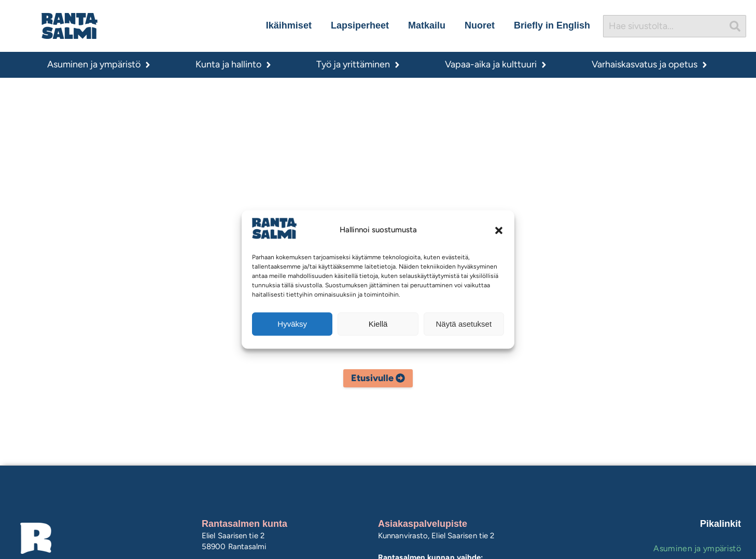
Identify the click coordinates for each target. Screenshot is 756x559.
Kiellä (378, 324)
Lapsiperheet (360, 25)
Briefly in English (552, 25)
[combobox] (664, 26)
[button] (499, 230)
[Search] (735, 26)
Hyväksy (292, 324)
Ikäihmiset (289, 25)
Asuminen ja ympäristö (697, 548)
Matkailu (427, 25)
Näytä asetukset (464, 324)
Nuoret (480, 25)
